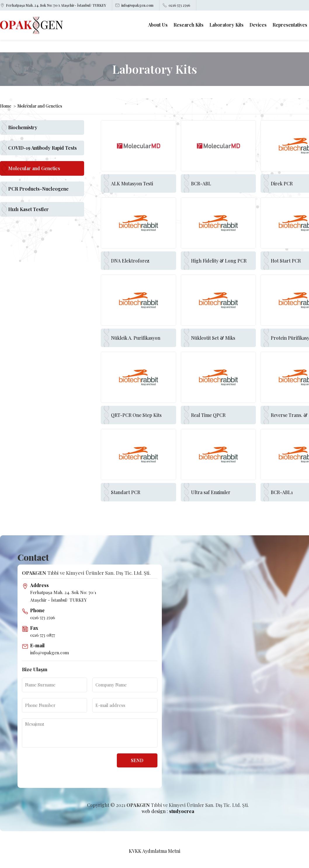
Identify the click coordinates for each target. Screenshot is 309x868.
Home (6, 106)
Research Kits (189, 25)
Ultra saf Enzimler (211, 492)
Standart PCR (126, 492)
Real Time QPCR (208, 415)
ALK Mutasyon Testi (132, 183)
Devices (258, 25)
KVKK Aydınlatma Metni (154, 851)
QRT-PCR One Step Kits (136, 415)
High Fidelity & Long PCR (219, 261)
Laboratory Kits (226, 25)
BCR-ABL (201, 183)
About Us (158, 25)
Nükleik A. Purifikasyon (136, 338)
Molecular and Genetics (40, 106)
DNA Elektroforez (130, 261)
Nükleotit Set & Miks (213, 338)
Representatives (290, 25)
